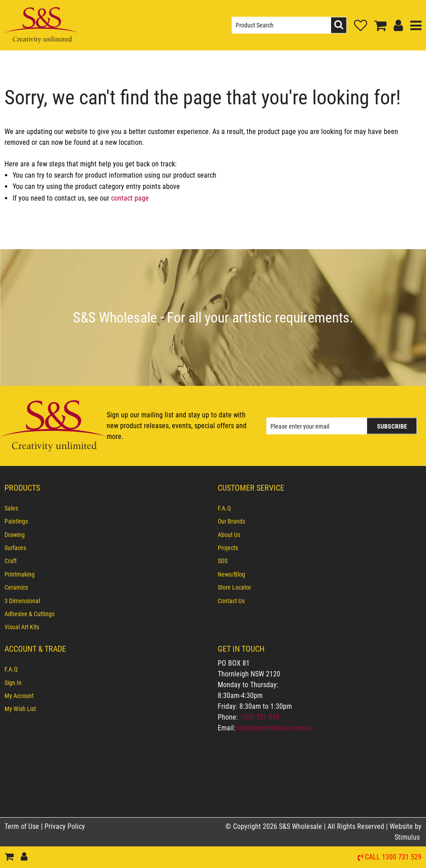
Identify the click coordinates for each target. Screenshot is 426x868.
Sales (11, 508)
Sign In (13, 683)
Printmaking (20, 574)
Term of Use (23, 826)
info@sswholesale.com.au (275, 728)
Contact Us (231, 601)
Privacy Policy (65, 826)
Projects (228, 548)
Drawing (15, 535)
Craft (11, 561)
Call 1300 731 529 (393, 857)
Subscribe (392, 426)
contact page (130, 198)
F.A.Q (224, 508)
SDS (223, 561)
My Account (19, 696)
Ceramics (16, 587)
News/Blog (231, 574)
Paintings (16, 521)
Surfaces (15, 548)
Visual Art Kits (22, 627)
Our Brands (231, 521)
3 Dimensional (22, 601)
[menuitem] (107, 508)
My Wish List (20, 709)
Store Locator (234, 587)
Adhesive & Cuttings (29, 614)
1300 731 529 (260, 717)
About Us (229, 535)
